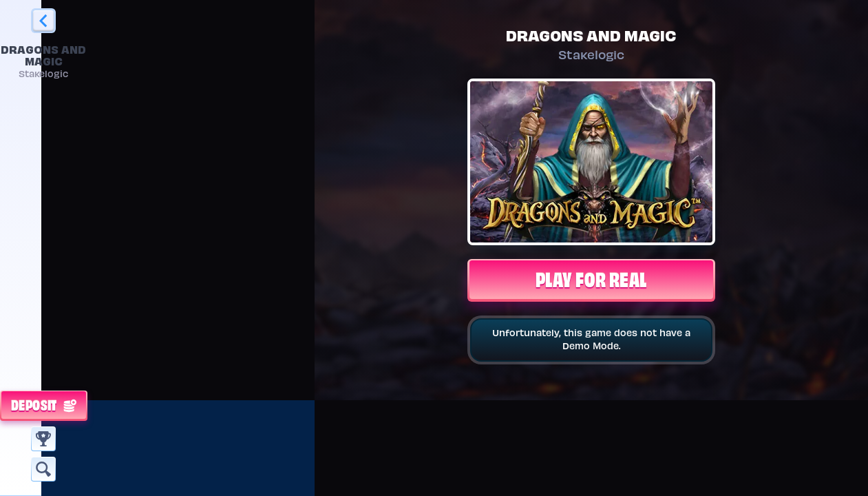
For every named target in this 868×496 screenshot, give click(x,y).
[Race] (43, 439)
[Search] (43, 469)
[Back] (43, 21)
